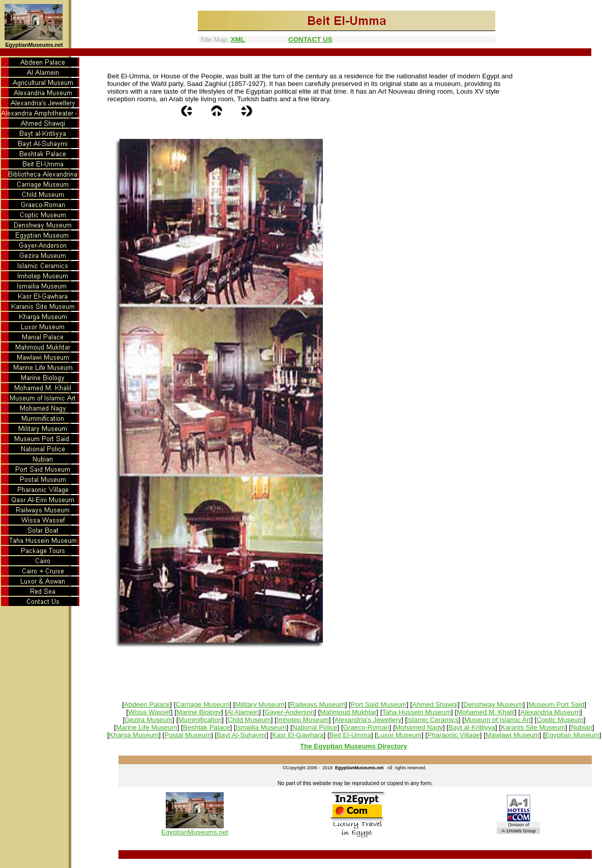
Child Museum (249, 720)
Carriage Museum (202, 704)
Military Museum (260, 704)
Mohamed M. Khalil (486, 712)
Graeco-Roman (366, 727)
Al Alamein (243, 712)
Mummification (200, 720)
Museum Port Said (556, 704)
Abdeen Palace (147, 704)
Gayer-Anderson (289, 712)
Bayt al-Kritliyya (472, 727)
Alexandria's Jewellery (368, 720)
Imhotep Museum (303, 720)
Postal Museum (188, 735)
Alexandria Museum (550, 712)
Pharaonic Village (454, 735)
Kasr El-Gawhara (298, 735)
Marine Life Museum (147, 727)
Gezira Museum (148, 720)
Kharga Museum (134, 735)
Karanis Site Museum (533, 727)
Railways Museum (318, 704)
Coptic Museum (560, 720)
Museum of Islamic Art (498, 720)
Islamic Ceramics (432, 720)
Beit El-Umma (350, 735)
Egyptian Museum (572, 735)
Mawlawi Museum (513, 735)
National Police (315, 727)
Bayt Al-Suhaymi (242, 735)
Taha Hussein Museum (416, 712)
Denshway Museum (493, 704)
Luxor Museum (399, 735)
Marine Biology (199, 712)
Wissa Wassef (149, 712)
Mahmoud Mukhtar (348, 712)
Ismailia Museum (261, 727)
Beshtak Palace (207, 727)
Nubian (582, 727)
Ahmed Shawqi (435, 704)
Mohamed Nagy (419, 727)
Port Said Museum (379, 704)
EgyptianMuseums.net (195, 832)
